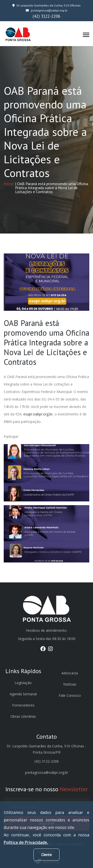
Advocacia (70, 673)
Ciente (46, 855)
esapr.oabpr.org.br (38, 414)
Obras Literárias (23, 716)
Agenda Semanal (23, 694)
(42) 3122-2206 (46, 16)
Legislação (23, 683)
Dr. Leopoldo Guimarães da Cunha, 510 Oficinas (46, 5)
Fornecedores (23, 705)
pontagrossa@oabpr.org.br (47, 10)
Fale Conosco (70, 695)
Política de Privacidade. (26, 842)
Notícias (70, 684)
